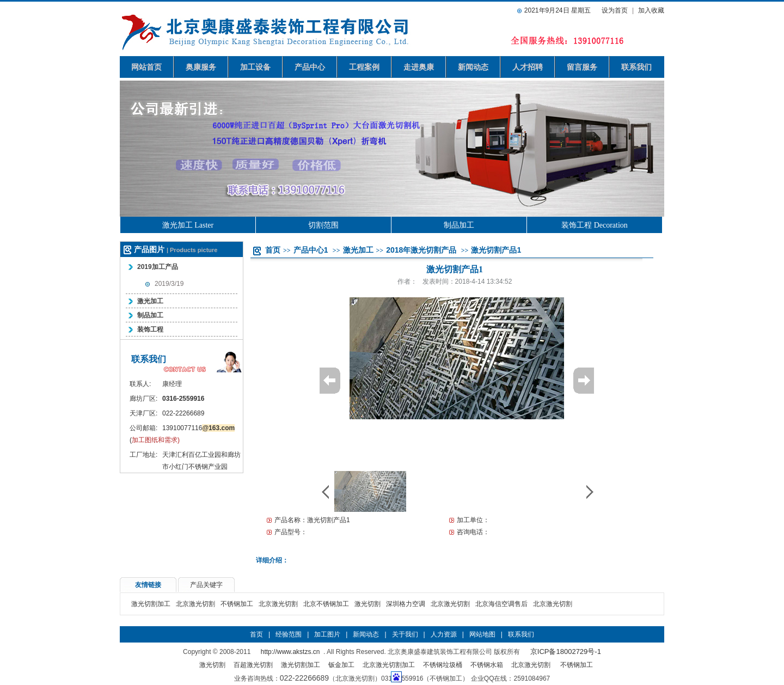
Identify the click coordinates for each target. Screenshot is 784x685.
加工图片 (327, 634)
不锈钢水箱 (487, 665)
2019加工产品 (158, 267)
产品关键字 (206, 585)
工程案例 (364, 67)
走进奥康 (419, 67)
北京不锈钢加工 (326, 604)
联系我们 (636, 67)
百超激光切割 (253, 665)
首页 (273, 250)
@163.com (218, 428)
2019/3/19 (169, 284)
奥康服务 (201, 67)
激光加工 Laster (188, 225)
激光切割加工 (151, 604)
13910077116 (182, 428)
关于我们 (405, 634)
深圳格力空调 (406, 604)
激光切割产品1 (496, 250)
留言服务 (582, 67)
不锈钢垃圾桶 (443, 665)
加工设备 (255, 67)
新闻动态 (473, 67)
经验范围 (289, 634)
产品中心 (310, 67)
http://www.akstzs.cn (290, 652)
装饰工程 (150, 329)
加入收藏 (651, 10)
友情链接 (148, 585)
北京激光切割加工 (389, 665)
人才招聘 (528, 67)
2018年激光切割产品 (421, 250)
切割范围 (323, 225)
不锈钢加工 (237, 604)
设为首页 (615, 10)
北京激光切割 (195, 604)
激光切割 (367, 604)
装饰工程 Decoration (595, 225)
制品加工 (459, 225)
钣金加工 (341, 665)
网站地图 (482, 634)
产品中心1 (311, 250)
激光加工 (150, 301)
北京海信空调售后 (501, 604)
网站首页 (146, 67)
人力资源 (444, 634)
